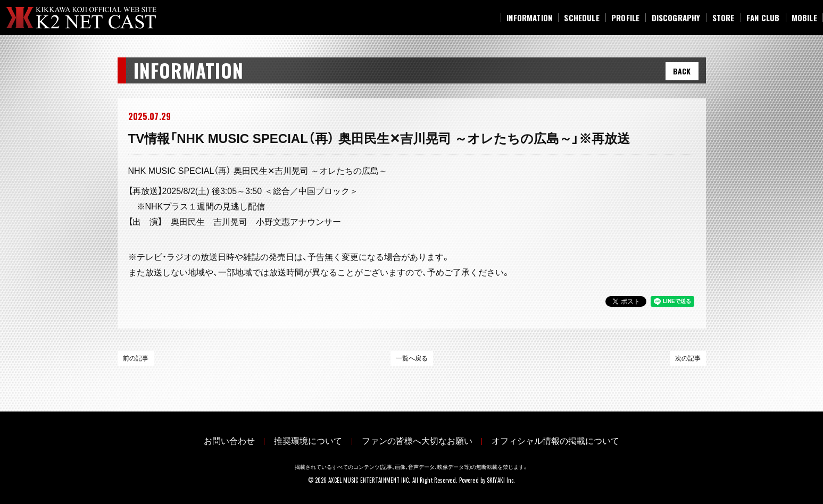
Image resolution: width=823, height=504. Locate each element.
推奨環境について (303, 439)
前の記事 (136, 358)
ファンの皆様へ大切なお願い (423, 439)
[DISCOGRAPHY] (676, 18)
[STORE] (724, 18)
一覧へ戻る (412, 358)
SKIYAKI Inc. (501, 477)
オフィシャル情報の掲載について (573, 439)
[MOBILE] (804, 18)
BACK (682, 71)
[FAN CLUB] (763, 18)
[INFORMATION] (529, 18)
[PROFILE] (626, 18)
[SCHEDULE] (582, 18)
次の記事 (688, 358)
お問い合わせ (212, 439)
